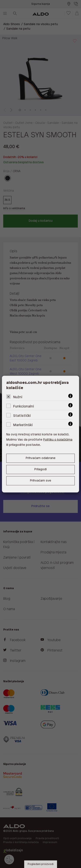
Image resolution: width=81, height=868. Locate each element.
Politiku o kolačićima (58, 440)
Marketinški (23, 425)
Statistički (22, 416)
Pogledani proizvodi (41, 864)
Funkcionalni (24, 406)
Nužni (18, 397)
